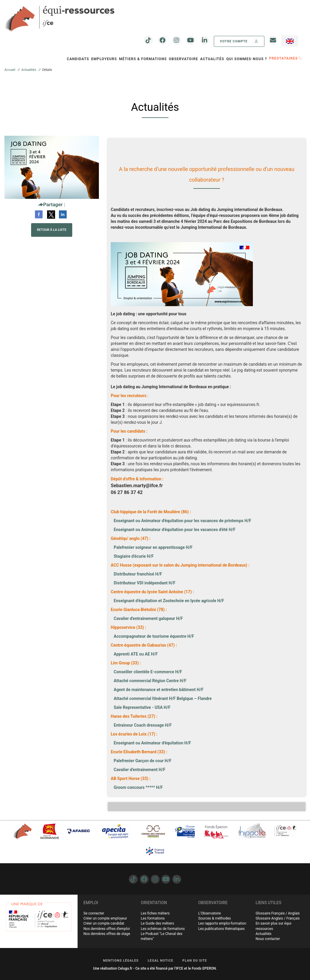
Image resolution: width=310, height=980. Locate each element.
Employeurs (104, 59)
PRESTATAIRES (285, 58)
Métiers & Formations (143, 59)
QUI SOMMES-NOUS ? (247, 59)
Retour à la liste (52, 230)
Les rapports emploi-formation (222, 923)
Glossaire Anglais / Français (278, 918)
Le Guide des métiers (158, 923)
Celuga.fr (125, 968)
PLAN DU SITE (195, 961)
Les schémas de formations (163, 929)
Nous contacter (268, 939)
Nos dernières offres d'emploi (107, 929)
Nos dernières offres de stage (107, 934)
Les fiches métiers (155, 913)
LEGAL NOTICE (160, 961)
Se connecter (94, 913)
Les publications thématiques (221, 929)
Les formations (153, 918)
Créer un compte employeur (105, 918)
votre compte (239, 41)
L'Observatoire (209, 913)
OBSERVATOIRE (183, 59)
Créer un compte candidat (104, 923)
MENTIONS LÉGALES (121, 961)
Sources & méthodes (214, 918)
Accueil (10, 70)
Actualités (212, 59)
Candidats (78, 59)
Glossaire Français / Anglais (278, 913)
